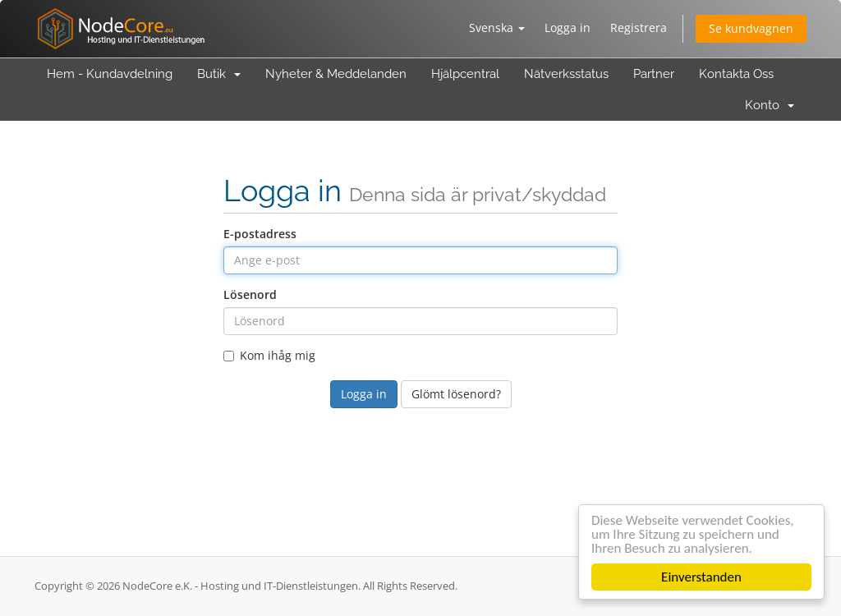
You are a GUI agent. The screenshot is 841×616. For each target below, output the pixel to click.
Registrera (639, 28)
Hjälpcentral (465, 74)
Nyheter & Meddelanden (336, 74)
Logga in (568, 28)
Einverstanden (701, 577)
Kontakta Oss (736, 74)
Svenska (497, 28)
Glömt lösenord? (456, 394)
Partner (654, 74)
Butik (219, 74)
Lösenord (250, 294)
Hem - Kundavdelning (110, 74)
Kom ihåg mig (269, 355)
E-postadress (260, 234)
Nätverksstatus (566, 74)
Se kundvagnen (751, 28)
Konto (770, 105)
